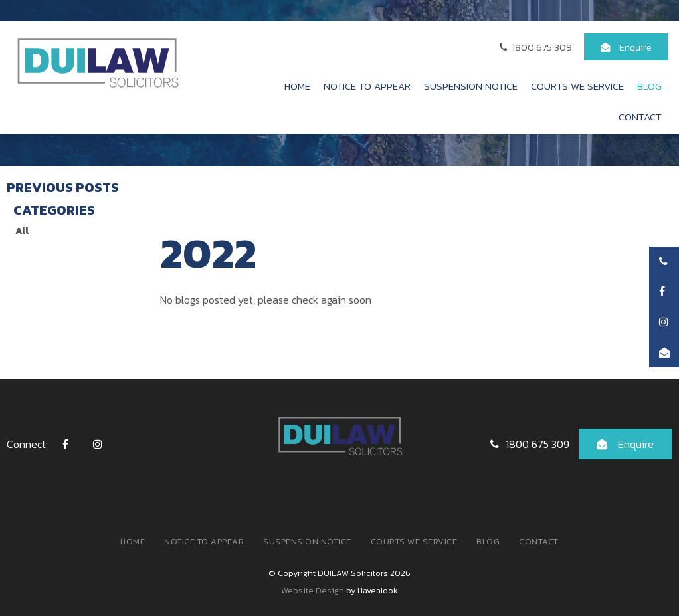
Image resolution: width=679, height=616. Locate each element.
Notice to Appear (367, 86)
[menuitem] (133, 542)
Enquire (635, 47)
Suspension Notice (471, 86)
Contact (640, 117)
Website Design (313, 590)
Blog (649, 86)
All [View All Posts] (22, 231)
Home (297, 86)
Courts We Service (577, 86)
